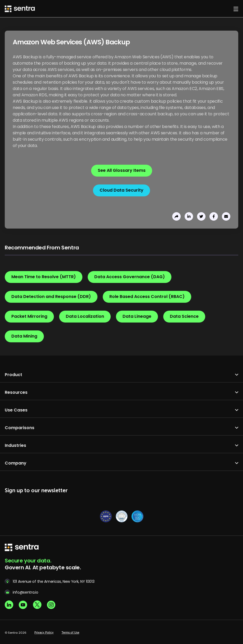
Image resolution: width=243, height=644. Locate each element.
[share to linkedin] (189, 216)
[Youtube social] (23, 605)
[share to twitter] (201, 216)
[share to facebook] (214, 216)
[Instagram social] (51, 605)
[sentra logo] (22, 548)
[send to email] (226, 216)
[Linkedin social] (9, 605)
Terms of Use (70, 633)
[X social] (37, 605)
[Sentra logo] (20, 9)
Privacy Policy (44, 633)
